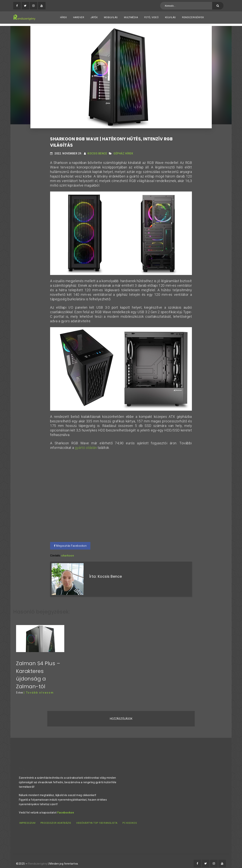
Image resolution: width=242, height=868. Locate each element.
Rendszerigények (193, 17)
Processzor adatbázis (56, 818)
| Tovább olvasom (39, 688)
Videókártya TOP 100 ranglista (97, 818)
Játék (94, 17)
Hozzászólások (121, 714)
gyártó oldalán (86, 445)
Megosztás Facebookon (70, 543)
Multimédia (131, 17)
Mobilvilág (111, 17)
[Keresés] (218, 6)
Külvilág (170, 17)
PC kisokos (130, 818)
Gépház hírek (123, 151)
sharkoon (68, 553)
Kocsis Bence (97, 151)
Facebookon (66, 808)
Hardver (79, 17)
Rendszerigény (38, 859)
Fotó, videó (152, 17)
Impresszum (27, 818)
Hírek (64, 17)
